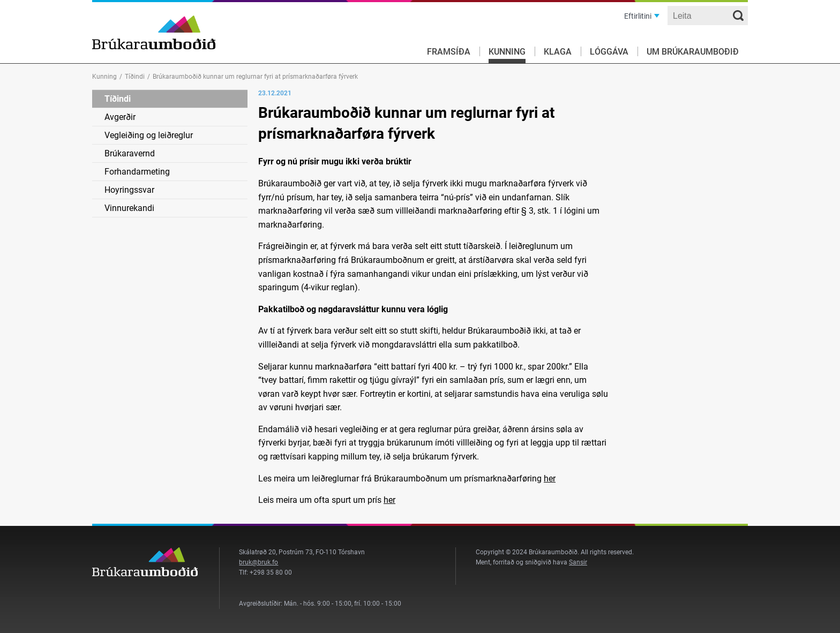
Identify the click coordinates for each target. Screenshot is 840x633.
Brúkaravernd (130, 153)
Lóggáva (609, 52)
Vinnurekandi (129, 208)
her (550, 478)
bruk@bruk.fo (258, 562)
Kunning (507, 52)
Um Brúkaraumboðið (693, 52)
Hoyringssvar (129, 190)
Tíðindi (135, 77)
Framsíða (449, 52)
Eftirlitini (638, 16)
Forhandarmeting (137, 172)
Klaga (558, 52)
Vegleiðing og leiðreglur (149, 135)
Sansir (578, 562)
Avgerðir (120, 117)
